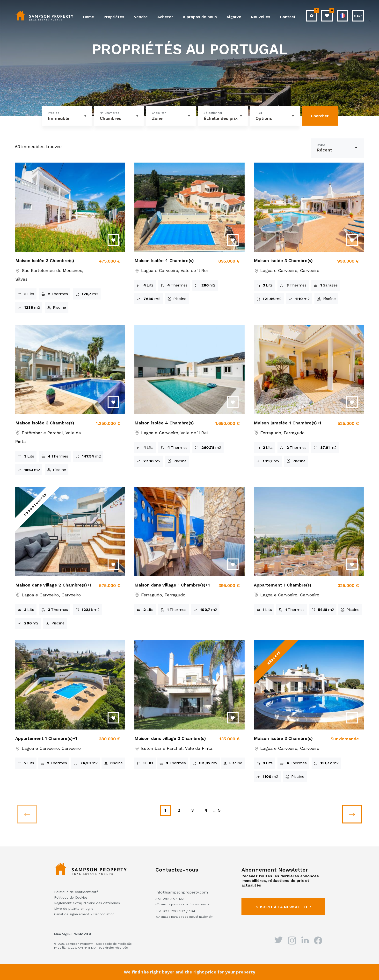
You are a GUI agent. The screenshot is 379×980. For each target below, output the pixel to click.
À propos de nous (200, 17)
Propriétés (114, 17)
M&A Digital (63, 934)
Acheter (165, 17)
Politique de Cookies (71, 897)
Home (89, 17)
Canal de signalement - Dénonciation (84, 914)
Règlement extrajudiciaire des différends (87, 903)
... (214, 834)
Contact (288, 17)
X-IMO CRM (83, 934)
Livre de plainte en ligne (74, 908)
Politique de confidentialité (76, 892)
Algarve (234, 17)
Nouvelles (261, 17)
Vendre (141, 17)
